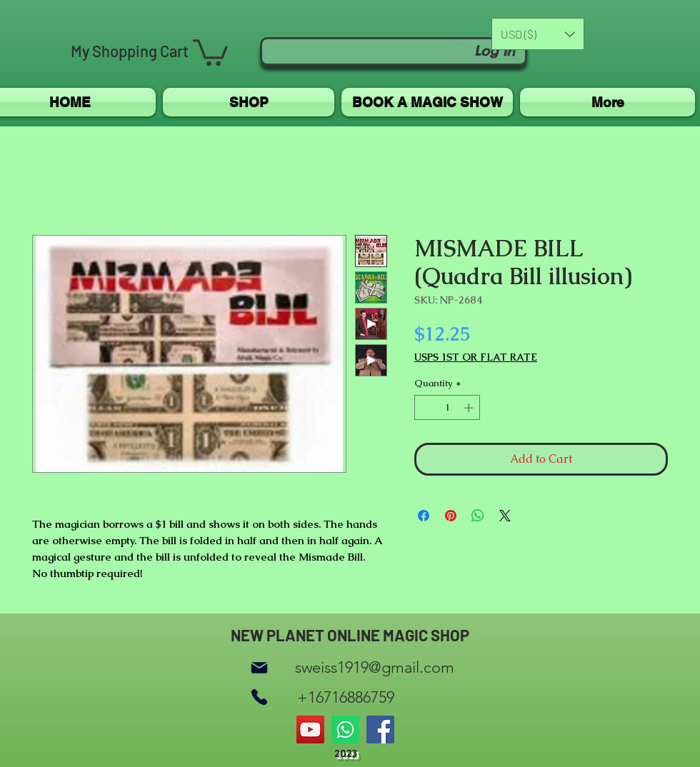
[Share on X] (505, 516)
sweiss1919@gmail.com (375, 667)
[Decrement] (425, 408)
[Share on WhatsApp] (478, 516)
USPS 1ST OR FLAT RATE (476, 357)
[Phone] (259, 697)
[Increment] (470, 408)
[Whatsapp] (345, 730)
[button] (210, 51)
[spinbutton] (447, 408)
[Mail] (259, 667)
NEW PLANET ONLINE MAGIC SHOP (350, 635)
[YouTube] (310, 730)
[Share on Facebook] (424, 516)
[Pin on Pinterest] (451, 516)
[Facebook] (380, 730)
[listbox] (538, 34)
